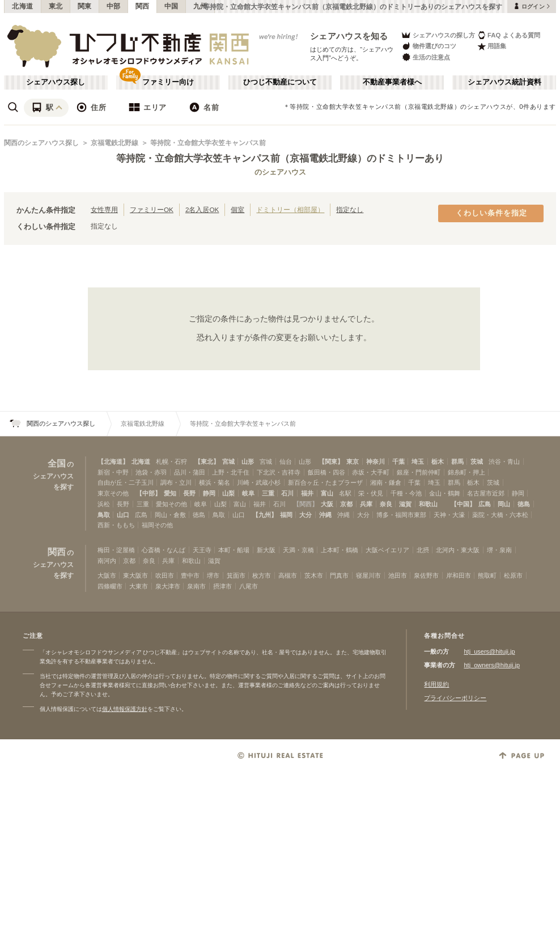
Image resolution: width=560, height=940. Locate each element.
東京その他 (113, 493)
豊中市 (190, 575)
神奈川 (376, 461)
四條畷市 (110, 586)
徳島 (524, 504)
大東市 (139, 586)
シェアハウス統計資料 (504, 82)
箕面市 (236, 575)
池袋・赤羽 (151, 472)
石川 (287, 493)
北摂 (423, 550)
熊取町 (487, 575)
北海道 (23, 6)
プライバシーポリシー (455, 698)
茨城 (477, 461)
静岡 (209, 493)
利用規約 (436, 684)
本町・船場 (234, 550)
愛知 (170, 493)
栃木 (438, 461)
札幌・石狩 (171, 461)
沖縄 (325, 515)
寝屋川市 (368, 575)
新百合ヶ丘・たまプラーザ (325, 482)
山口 (123, 515)
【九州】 (265, 515)
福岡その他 (157, 525)
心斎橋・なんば (164, 550)
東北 (56, 6)
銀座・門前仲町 (419, 472)
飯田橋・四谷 (326, 472)
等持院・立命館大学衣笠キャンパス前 (208, 143)
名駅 (345, 493)
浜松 (104, 504)
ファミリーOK (152, 209)
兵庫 (366, 504)
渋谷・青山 (504, 461)
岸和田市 (459, 575)
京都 (346, 504)
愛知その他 (171, 504)
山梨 (228, 493)
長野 (189, 493)
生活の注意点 (425, 57)
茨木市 (314, 575)
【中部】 (149, 493)
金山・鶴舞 (445, 493)
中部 (114, 6)
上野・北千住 (231, 472)
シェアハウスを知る (349, 36)
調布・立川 (176, 482)
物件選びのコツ (429, 46)
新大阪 (266, 550)
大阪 (327, 504)
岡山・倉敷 (170, 515)
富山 (327, 493)
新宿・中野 (113, 472)
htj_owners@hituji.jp (492, 665)
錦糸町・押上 (466, 472)
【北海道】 (113, 461)
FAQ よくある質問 (509, 35)
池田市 (398, 575)
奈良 (386, 504)
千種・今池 (406, 493)
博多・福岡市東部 (401, 515)
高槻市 (288, 575)
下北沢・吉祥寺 (279, 472)
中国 (171, 6)
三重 (268, 493)
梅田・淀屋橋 (116, 550)
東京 (353, 461)
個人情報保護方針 (125, 709)
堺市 (213, 575)
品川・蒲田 (190, 472)
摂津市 (222, 586)
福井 (307, 493)
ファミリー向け (168, 82)
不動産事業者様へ (392, 82)
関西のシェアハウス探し (41, 143)
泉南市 (196, 586)
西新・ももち (116, 525)
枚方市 (262, 575)
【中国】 (463, 504)
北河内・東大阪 (458, 550)
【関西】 (306, 504)
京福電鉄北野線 (114, 143)
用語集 (492, 46)
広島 (485, 504)
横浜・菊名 (215, 482)
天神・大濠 (449, 515)
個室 (237, 209)
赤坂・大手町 (371, 472)
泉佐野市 (426, 575)
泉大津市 (168, 586)
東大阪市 (135, 575)
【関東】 (331, 461)
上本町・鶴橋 (340, 550)
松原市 (513, 575)
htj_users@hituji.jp (489, 651)
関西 (143, 6)
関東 (85, 6)
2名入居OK (202, 209)
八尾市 (249, 586)
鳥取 (104, 515)
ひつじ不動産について (280, 82)
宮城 (228, 461)
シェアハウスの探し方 (438, 35)
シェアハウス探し (56, 82)
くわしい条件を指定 (491, 213)
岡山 (504, 504)
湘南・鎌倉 (386, 482)
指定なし (350, 209)
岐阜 (248, 493)
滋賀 (405, 504)
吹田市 (165, 575)
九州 (200, 6)
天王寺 (202, 550)
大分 (306, 515)
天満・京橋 (298, 550)
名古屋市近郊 (486, 493)
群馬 (457, 461)
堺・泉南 (499, 550)
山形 (248, 461)
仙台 (286, 461)
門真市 (339, 575)
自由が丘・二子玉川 (126, 482)
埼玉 (418, 461)
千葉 (398, 461)
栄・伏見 (371, 493)
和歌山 (428, 504)
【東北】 (207, 461)
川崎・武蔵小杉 (259, 482)
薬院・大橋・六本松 (500, 515)
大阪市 (107, 575)
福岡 (286, 515)
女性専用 (104, 209)
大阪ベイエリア (387, 550)
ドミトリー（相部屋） (290, 209)
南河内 (107, 561)
